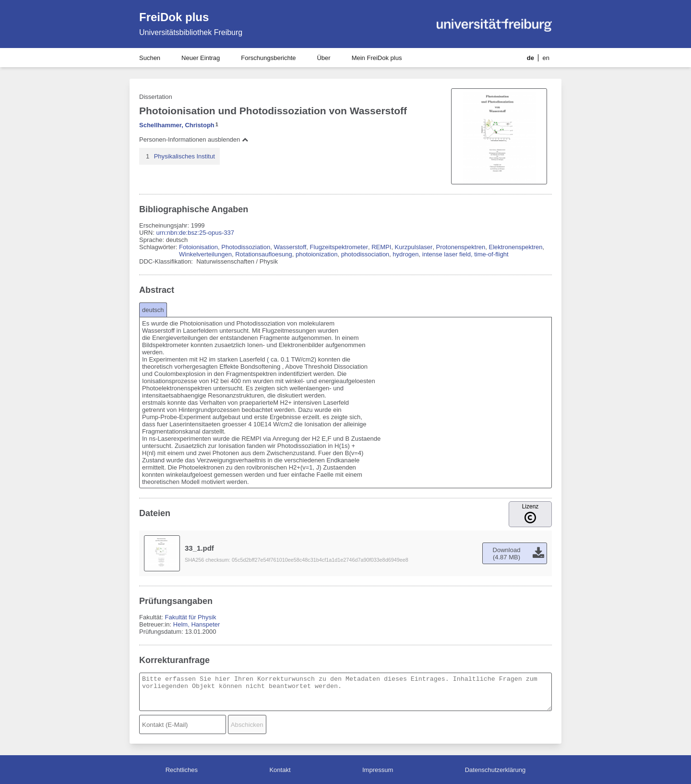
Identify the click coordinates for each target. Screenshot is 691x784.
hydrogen (405, 254)
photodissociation (365, 254)
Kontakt (280, 770)
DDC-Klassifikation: (167, 261)
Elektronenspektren (515, 247)
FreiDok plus (174, 17)
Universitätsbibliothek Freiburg (191, 32)
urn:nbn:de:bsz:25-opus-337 (195, 233)
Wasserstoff (290, 247)
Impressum (378, 770)
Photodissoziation (246, 247)
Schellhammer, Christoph (177, 125)
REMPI (381, 247)
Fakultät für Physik (190, 617)
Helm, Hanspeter (197, 624)
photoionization (316, 254)
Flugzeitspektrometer (339, 247)
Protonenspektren (461, 247)
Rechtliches (182, 770)
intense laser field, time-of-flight (465, 254)
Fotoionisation (198, 247)
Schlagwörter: (159, 247)
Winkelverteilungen (205, 254)
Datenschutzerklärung (495, 770)
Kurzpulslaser (414, 247)
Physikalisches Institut (185, 156)
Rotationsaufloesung (264, 254)
